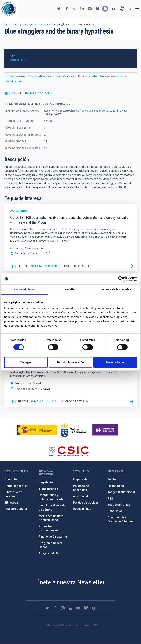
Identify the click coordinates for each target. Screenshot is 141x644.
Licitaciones (116, 486)
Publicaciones (42, 24)
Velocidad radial (15, 81)
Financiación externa (53, 537)
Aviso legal (81, 496)
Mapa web (80, 479)
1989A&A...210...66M (38, 93)
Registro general (16, 509)
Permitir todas (115, 362)
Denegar (26, 362)
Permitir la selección (70, 362)
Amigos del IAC (49, 553)
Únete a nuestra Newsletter (70, 582)
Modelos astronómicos (113, 76)
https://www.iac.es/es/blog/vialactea (105, 9)
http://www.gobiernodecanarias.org (74, 430)
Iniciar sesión (122, 9)
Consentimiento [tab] (25, 289)
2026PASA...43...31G (43, 402)
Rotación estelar (88, 76)
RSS (110, 499)
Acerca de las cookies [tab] (116, 289)
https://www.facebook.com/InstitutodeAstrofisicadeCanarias (67, 9)
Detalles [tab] (70, 289)
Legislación (47, 482)
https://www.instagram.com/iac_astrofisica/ (74, 9)
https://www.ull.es (106, 430)
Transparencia (48, 489)
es (114, 9)
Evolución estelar (65, 76)
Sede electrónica (119, 505)
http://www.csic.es (69, 451)
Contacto (11, 479)
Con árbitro (19, 60)
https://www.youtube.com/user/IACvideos (90, 9)
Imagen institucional (121, 492)
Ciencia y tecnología (22, 24)
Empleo (112, 479)
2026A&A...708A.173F (44, 266)
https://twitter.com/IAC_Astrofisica (59, 9)
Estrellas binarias (16, 76)
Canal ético (115, 511)
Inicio (7, 24)
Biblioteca (11, 503)
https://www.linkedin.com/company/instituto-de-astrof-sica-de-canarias (82, 9)
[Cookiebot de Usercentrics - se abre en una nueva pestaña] (121, 279)
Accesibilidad (82, 509)
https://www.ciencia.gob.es (37, 430)
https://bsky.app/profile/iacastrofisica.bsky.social (97, 9)
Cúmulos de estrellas (41, 76)
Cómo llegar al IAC (17, 486)
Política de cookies (86, 503)
